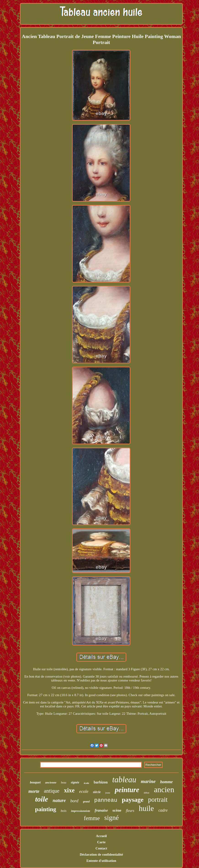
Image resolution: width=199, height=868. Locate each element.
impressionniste (81, 811)
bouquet (35, 782)
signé (112, 817)
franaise (101, 810)
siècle (97, 792)
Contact (101, 848)
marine (148, 781)
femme (92, 818)
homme (166, 782)
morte (34, 791)
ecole (84, 791)
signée (75, 782)
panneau (106, 800)
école (86, 783)
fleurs (130, 811)
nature (59, 800)
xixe (69, 790)
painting (46, 809)
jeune (108, 793)
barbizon (101, 782)
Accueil (101, 836)
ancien (164, 790)
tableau (124, 780)
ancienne (51, 782)
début (146, 793)
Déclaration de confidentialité (101, 854)
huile (146, 808)
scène (117, 810)
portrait (158, 799)
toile (42, 799)
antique (52, 791)
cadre (163, 810)
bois (64, 811)
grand (86, 802)
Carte (101, 842)
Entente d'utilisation (101, 861)
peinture (127, 790)
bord (74, 801)
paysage (133, 800)
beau (64, 783)
